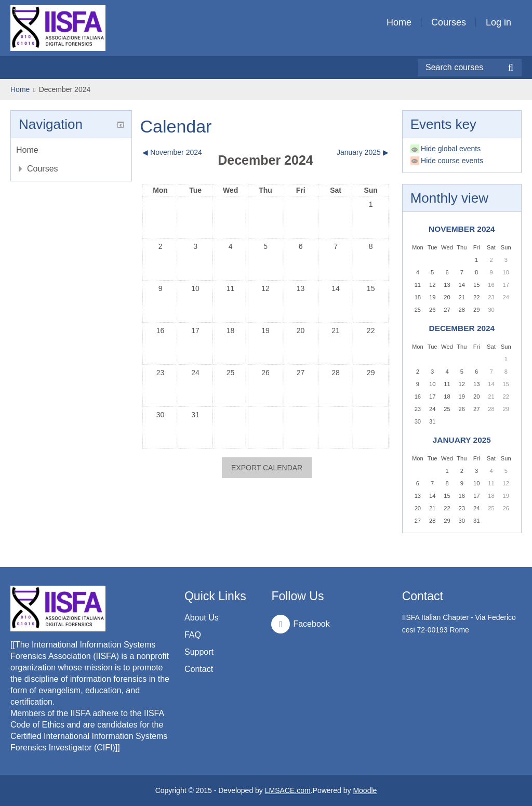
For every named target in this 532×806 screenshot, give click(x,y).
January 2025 (462, 440)
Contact (199, 669)
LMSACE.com (288, 790)
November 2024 (462, 229)
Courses (449, 22)
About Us (202, 618)
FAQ (193, 635)
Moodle (365, 790)
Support (199, 652)
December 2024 (65, 89)
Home (399, 22)
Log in (498, 22)
